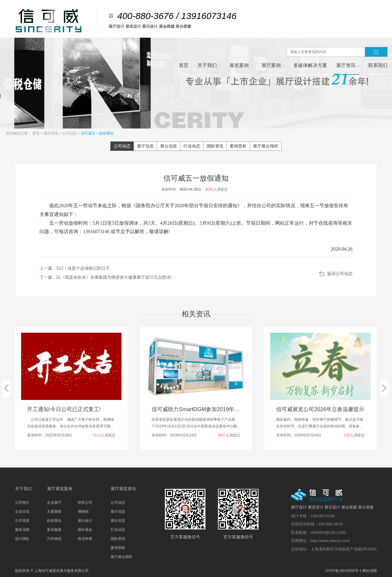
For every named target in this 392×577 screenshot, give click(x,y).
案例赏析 (238, 146)
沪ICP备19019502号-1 (343, 571)
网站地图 (370, 571)
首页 (36, 133)
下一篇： (106, 277)
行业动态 (192, 146)
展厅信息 (145, 146)
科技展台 (54, 521)
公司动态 (70, 133)
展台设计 (85, 521)
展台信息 (169, 146)
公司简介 (22, 502)
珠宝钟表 (85, 539)
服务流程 (22, 530)
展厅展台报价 (266, 146)
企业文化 (22, 512)
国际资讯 (215, 146)
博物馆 (83, 512)
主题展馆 (54, 512)
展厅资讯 (51, 133)
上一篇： (75, 268)
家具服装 (54, 530)
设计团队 (22, 539)
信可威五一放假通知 (97, 133)
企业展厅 (54, 502)
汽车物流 (54, 539)
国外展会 (85, 530)
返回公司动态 (340, 274)
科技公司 (85, 502)
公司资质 (22, 521)
